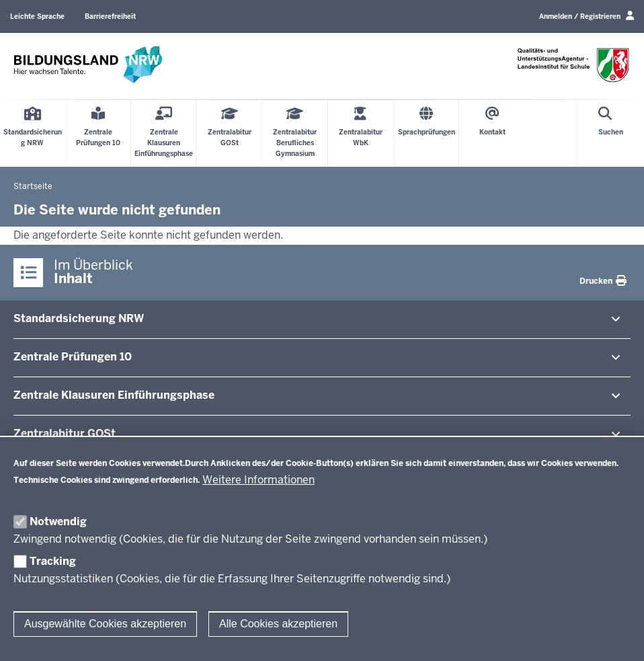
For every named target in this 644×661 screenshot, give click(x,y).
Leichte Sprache (37, 16)
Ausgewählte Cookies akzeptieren (105, 624)
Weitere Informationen (258, 480)
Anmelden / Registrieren (587, 16)
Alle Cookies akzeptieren (278, 624)
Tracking (53, 561)
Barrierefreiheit (110, 16)
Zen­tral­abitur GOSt (65, 433)
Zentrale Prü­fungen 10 (73, 357)
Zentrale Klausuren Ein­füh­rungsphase (114, 395)
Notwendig (58, 521)
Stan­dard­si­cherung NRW (79, 318)
